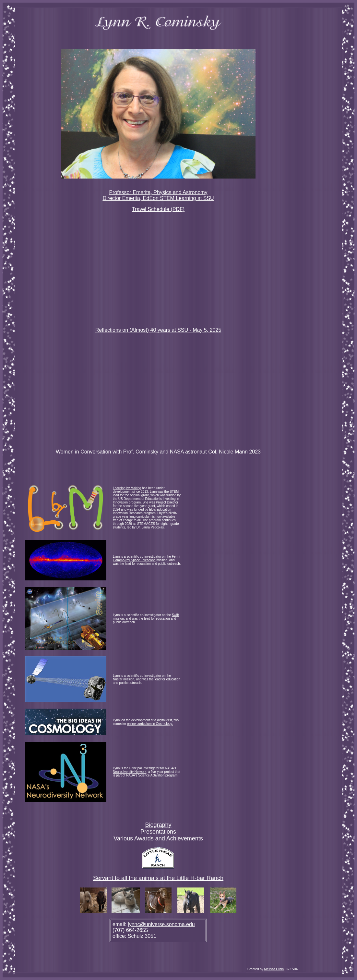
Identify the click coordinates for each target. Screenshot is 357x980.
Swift (175, 615)
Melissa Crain (274, 969)
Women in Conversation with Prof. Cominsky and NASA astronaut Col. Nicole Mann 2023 (158, 452)
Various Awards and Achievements (158, 838)
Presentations (158, 832)
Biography (158, 825)
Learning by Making (127, 488)
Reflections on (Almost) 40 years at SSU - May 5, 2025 (158, 330)
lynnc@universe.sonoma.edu (161, 924)
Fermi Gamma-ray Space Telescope (147, 558)
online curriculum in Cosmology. (150, 724)
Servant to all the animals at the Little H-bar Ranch (158, 878)
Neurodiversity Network (130, 772)
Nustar (118, 679)
